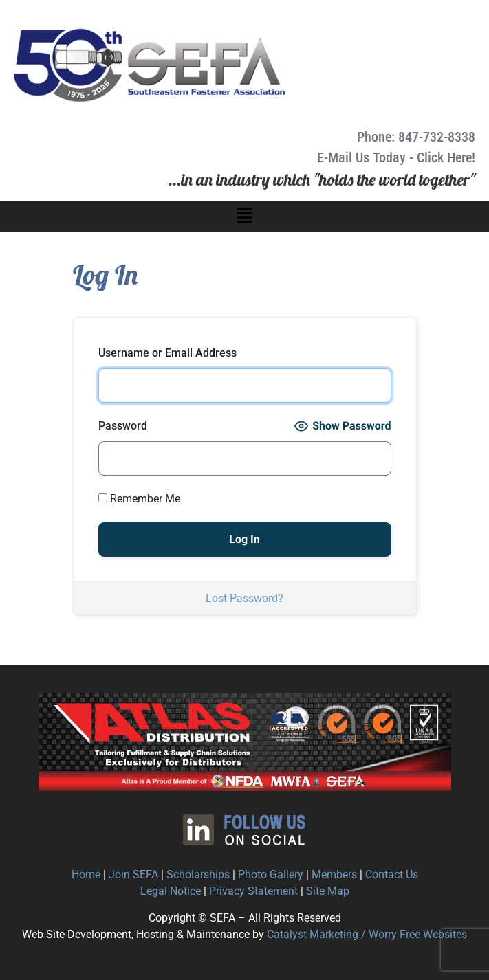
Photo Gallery (271, 875)
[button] (244, 216)
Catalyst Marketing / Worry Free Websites (367, 934)
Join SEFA (133, 875)
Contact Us (392, 875)
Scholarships (198, 875)
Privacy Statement (253, 891)
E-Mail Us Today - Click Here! (396, 157)
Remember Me (139, 499)
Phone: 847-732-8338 (416, 137)
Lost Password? (244, 598)
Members (334, 875)
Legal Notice (171, 891)
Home (86, 875)
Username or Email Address (167, 353)
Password (123, 426)
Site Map (328, 891)
